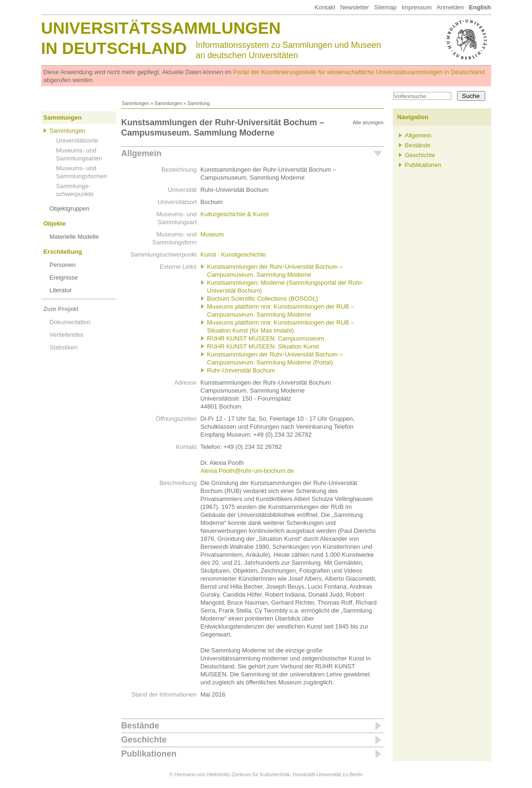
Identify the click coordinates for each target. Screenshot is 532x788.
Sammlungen (136, 103)
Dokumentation (70, 322)
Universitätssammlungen (161, 28)
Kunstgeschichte (244, 254)
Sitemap (385, 7)
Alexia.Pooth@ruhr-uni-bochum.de (247, 471)
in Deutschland (114, 48)
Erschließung (63, 252)
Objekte (55, 224)
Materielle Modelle (75, 237)
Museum (212, 234)
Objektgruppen (70, 208)
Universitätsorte (77, 140)
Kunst (208, 254)
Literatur (61, 290)
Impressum (417, 7)
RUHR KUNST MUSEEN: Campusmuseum (266, 338)
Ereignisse (64, 277)
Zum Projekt (61, 309)
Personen (63, 265)
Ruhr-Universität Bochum (241, 370)
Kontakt (325, 7)
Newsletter (355, 7)
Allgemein (142, 153)
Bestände (140, 726)
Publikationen (149, 754)
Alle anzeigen (368, 122)
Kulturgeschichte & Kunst (235, 214)
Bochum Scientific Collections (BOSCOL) (263, 299)
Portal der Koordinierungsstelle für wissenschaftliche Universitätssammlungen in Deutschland (359, 72)
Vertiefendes (67, 335)
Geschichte (144, 740)
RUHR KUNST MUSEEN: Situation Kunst (263, 346)
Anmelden (450, 7)
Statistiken (64, 347)
